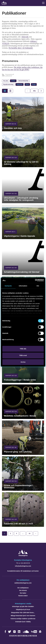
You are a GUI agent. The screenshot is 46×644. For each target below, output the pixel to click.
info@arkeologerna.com (23, 566)
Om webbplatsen (23, 588)
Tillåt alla (23, 349)
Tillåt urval (23, 355)
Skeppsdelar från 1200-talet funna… (23, 613)
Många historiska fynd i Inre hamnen (23, 616)
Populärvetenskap (8, 84)
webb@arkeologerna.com (23, 583)
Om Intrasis (23, 590)
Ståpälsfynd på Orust (23, 610)
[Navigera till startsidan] (23, 556)
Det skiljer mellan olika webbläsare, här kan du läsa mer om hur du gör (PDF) (22, 68)
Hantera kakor (23, 596)
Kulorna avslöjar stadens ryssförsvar (23, 619)
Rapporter (19, 84)
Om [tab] (38, 286)
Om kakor (23, 593)
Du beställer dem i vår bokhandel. (21, 48)
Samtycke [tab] (8, 286)
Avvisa (23, 362)
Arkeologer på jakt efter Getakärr (23, 606)
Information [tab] (23, 286)
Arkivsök (25, 37)
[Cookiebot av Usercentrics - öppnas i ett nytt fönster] (35, 280)
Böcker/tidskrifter (24, 81)
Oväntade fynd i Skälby (23, 622)
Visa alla (6, 81)
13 (29, 533)
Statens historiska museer (23, 636)
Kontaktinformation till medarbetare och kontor (23, 571)
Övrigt (34, 84)
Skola (27, 84)
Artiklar (13, 81)
